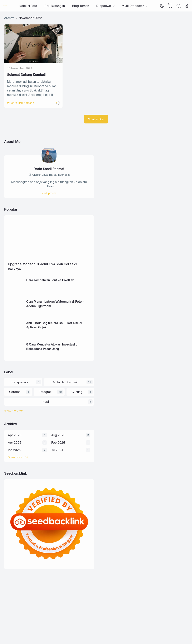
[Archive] (49, 457)
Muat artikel (96, 119)
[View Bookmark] (170, 6)
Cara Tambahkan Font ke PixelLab (50, 280)
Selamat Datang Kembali (26, 75)
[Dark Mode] (162, 6)
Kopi (46, 402)
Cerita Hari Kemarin (22, 103)
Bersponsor (20, 382)
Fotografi (45, 392)
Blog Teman (81, 6)
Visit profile (49, 193)
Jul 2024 (57, 450)
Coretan (15, 392)
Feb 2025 (58, 443)
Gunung (77, 392)
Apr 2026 (15, 435)
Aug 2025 (58, 435)
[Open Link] (187, 6)
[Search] (179, 6)
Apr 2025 (15, 443)
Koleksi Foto (28, 6)
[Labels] (49, 411)
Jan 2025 (14, 450)
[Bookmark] (58, 30)
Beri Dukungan (55, 6)
